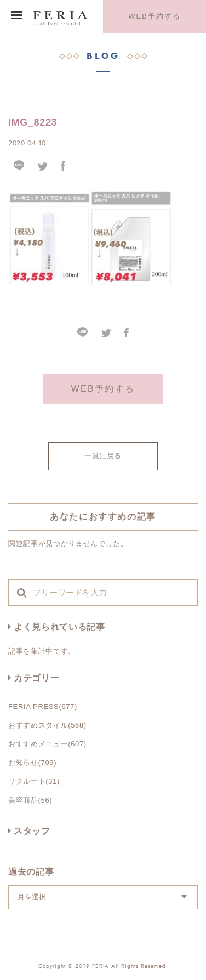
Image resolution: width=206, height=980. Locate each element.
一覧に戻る (103, 456)
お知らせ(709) (32, 762)
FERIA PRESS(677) (43, 706)
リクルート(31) (34, 781)
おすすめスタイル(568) (47, 725)
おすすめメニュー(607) (47, 744)
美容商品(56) (30, 800)
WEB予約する (154, 16)
